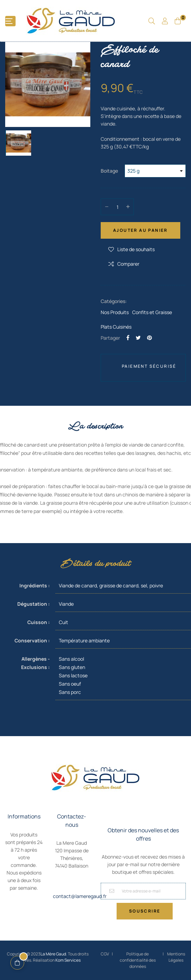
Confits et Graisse (152, 312)
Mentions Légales (176, 957)
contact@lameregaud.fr (80, 896)
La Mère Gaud (53, 954)
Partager (128, 338)
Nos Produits (115, 312)
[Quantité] (117, 207)
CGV (105, 954)
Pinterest (149, 338)
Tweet (138, 338)
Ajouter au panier (140, 230)
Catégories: (114, 301)
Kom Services (68, 960)
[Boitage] (155, 171)
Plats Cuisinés (116, 327)
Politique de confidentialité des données (138, 960)
